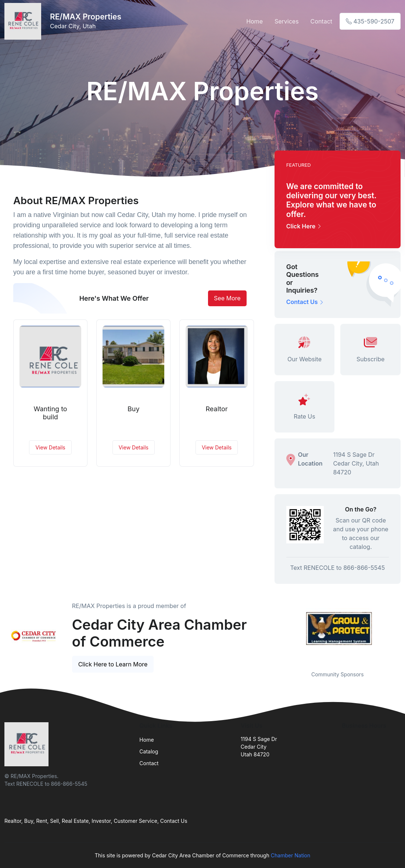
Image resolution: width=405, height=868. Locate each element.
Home (255, 21)
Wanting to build (51, 413)
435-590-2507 (370, 21)
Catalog (149, 751)
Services (287, 21)
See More (227, 298)
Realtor (217, 409)
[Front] (24, 21)
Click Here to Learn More (113, 664)
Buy (134, 409)
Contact (321, 21)
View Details (50, 447)
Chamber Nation (291, 855)
